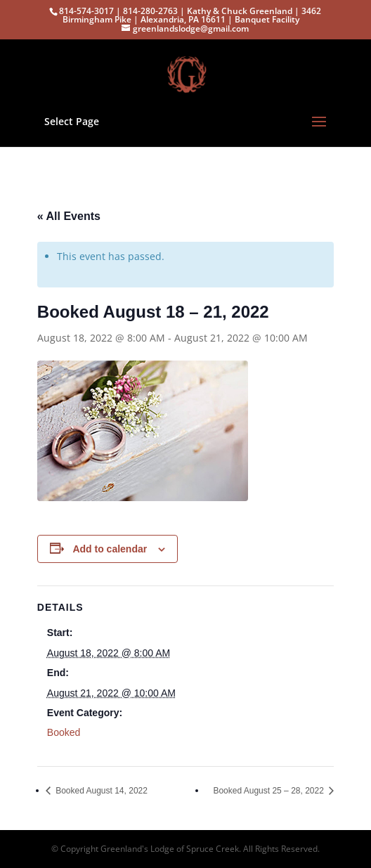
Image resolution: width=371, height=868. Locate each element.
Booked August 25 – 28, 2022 (269, 791)
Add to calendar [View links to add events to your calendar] (110, 549)
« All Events (69, 216)
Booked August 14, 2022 (100, 791)
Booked (64, 732)
